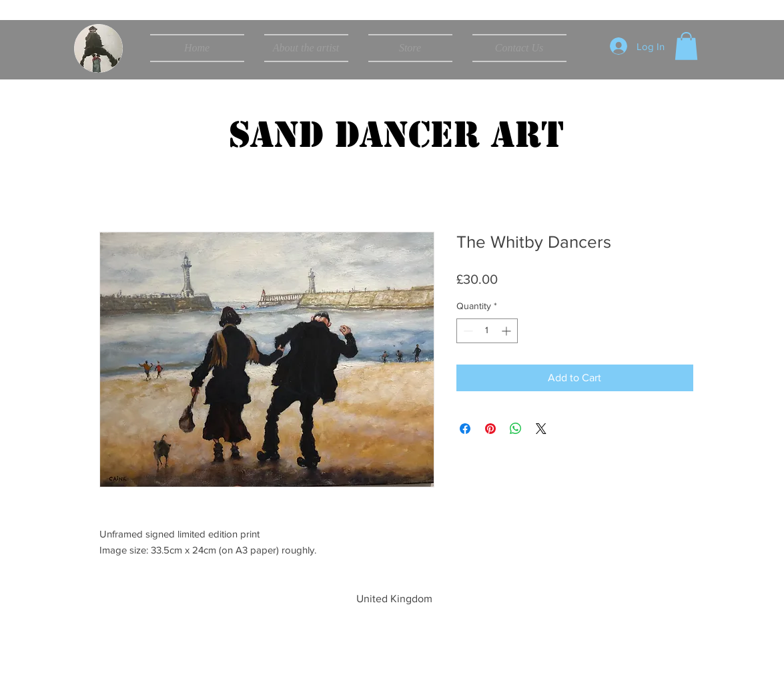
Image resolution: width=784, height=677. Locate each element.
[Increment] (507, 331)
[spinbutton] (487, 331)
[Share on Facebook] (465, 429)
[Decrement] (467, 331)
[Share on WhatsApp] (516, 429)
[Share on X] (541, 429)
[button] (686, 46)
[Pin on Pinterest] (490, 429)
